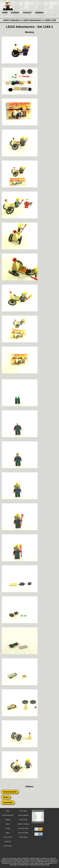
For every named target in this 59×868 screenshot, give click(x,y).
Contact (8, 828)
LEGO (14, 862)
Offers (8, 833)
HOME (5, 12)
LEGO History (23, 837)
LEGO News (23, 811)
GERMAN (39, 12)
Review (6, 797)
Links (8, 824)
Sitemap (8, 820)
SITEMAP (15, 12)
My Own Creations (23, 824)
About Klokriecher (8, 815)
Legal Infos (8, 841)
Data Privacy (8, 846)
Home (8, 811)
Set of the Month (23, 828)
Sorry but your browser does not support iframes (39, 818)
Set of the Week (23, 833)
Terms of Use (8, 837)
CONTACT (27, 12)
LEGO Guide (23, 820)
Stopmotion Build (10, 792)
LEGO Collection (23, 815)
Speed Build (8, 802)
